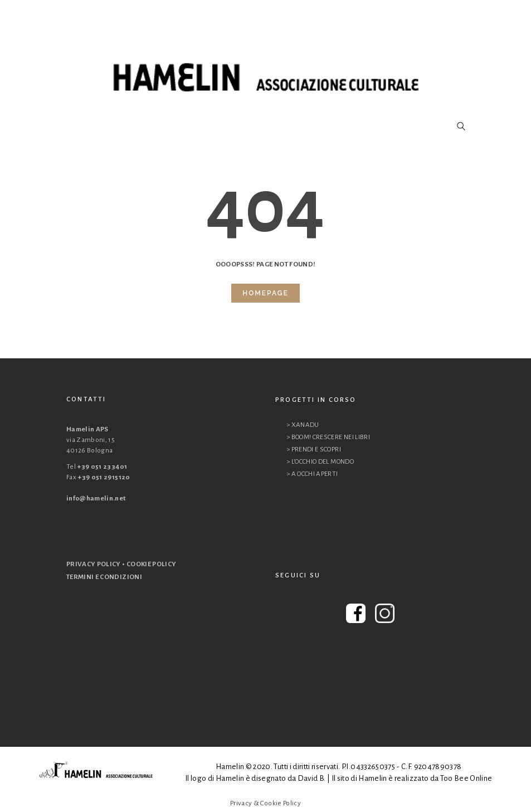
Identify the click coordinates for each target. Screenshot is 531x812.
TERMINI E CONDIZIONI (104, 577)
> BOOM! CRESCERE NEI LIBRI (328, 437)
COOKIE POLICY (152, 564)
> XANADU (303, 425)
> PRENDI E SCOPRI (314, 449)
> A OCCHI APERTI (312, 474)
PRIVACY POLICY (94, 564)
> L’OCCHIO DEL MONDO (320, 462)
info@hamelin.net (96, 499)
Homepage (265, 293)
